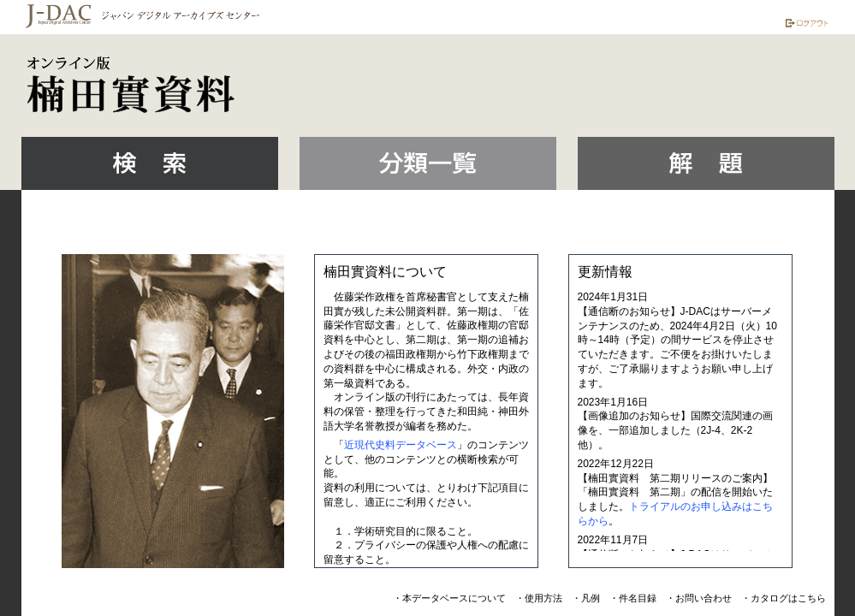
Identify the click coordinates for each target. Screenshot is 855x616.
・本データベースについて (449, 598)
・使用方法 (539, 598)
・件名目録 (633, 598)
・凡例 (586, 598)
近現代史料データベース (401, 445)
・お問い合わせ (699, 598)
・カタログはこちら (784, 598)
